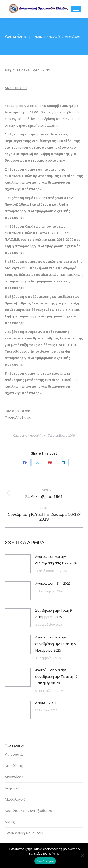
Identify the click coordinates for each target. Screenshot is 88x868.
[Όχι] (82, 856)
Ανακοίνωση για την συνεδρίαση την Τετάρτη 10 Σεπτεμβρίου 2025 (56, 677)
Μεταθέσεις (14, 766)
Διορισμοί (12, 788)
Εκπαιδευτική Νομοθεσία (24, 833)
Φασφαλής (35, 435)
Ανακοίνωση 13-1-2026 (53, 583)
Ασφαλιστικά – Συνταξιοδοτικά (28, 811)
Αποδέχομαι (45, 861)
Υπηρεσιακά (14, 754)
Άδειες (10, 822)
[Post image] (18, 564)
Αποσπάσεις (14, 777)
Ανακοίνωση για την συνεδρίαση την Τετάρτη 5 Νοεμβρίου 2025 (55, 644)
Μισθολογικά (15, 799)
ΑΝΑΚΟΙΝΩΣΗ (46, 703)
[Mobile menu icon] (76, 9)
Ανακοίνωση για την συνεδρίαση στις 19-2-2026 (56, 560)
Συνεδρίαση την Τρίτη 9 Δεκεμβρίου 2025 (54, 614)
